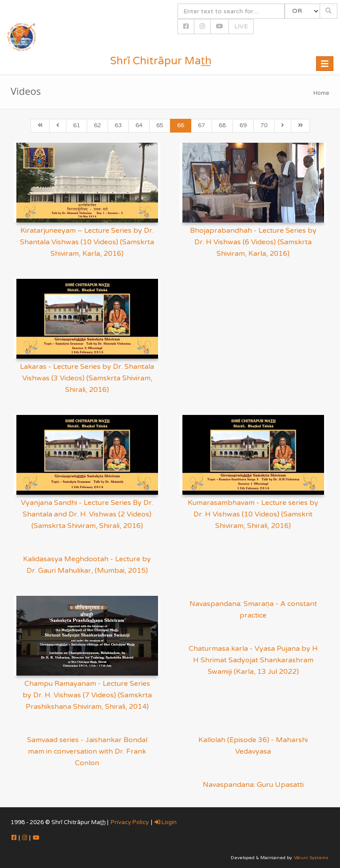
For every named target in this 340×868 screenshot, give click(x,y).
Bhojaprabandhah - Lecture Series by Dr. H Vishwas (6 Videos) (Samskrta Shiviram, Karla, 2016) (253, 242)
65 (160, 125)
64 (139, 125)
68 (222, 125)
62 (97, 125)
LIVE (241, 26)
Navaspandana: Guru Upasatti (253, 785)
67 (201, 125)
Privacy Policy (130, 822)
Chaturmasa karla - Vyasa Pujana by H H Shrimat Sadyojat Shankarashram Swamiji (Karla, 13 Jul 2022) (253, 660)
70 (264, 125)
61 (77, 125)
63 (118, 125)
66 (181, 125)
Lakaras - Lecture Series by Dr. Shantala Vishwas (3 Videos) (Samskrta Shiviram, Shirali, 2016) (87, 378)
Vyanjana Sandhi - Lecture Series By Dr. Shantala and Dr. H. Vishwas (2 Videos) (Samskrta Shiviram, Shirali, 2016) (87, 514)
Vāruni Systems (311, 858)
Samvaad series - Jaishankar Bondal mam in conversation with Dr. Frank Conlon (87, 751)
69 (243, 125)
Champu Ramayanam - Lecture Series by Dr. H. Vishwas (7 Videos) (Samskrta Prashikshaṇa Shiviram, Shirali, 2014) (87, 695)
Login (166, 822)
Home (321, 93)
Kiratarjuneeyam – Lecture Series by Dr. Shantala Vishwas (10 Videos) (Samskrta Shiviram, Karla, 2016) (87, 242)
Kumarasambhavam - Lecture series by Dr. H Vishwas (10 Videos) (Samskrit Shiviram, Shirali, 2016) (253, 514)
